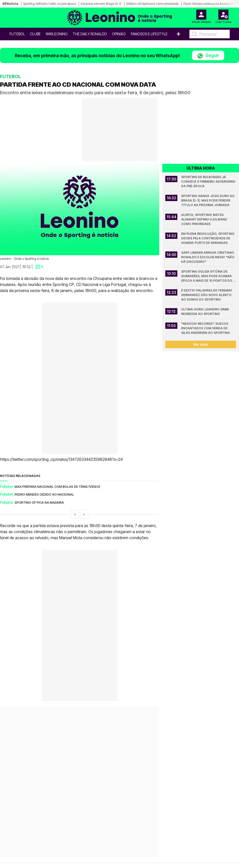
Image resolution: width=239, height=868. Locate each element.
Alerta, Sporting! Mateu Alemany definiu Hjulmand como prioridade (205, 219)
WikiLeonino (57, 34)
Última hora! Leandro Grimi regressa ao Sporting (205, 312)
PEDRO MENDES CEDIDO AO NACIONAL (44, 494)
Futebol (17, 34)
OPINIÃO (119, 34)
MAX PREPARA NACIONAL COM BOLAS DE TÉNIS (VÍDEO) (57, 487)
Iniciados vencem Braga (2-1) (101, 4)
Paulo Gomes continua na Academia (209, 4)
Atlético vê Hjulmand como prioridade (152, 4)
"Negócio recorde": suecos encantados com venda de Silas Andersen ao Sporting (205, 328)
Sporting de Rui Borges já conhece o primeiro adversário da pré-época (209, 182)
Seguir (208, 56)
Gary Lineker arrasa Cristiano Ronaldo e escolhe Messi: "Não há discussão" (208, 257)
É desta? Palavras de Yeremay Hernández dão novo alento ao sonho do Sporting (207, 295)
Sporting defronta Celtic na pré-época (50, 4)
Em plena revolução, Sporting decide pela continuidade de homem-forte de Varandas (208, 238)
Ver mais (201, 344)
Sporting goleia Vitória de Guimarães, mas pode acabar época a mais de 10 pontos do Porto (207, 276)
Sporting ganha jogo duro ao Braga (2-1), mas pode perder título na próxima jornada (208, 200)
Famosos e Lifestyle (149, 34)
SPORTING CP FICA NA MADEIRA (39, 502)
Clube (35, 34)
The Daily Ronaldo (90, 34)
